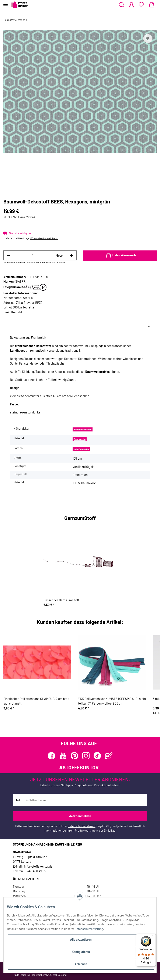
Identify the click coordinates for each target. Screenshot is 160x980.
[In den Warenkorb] (120, 256)
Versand (31, 217)
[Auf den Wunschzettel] (148, 39)
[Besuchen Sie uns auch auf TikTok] (97, 756)
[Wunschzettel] (141, 5)
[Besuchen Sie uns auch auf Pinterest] (74, 756)
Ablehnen (81, 964)
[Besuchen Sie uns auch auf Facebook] (51, 756)
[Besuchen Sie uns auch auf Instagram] (86, 756)
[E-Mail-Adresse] (85, 800)
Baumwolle (80, 439)
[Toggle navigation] (6, 3)
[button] (121, 5)
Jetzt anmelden (80, 816)
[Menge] (33, 255)
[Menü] (153, 936)
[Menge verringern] (8, 255)
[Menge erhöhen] (72, 255)
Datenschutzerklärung (82, 826)
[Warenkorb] (152, 5)
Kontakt (17, 312)
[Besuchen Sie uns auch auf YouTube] (63, 756)
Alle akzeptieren (81, 940)
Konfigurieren (81, 952)
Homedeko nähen (83, 429)
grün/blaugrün (81, 449)
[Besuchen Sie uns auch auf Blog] (109, 756)
